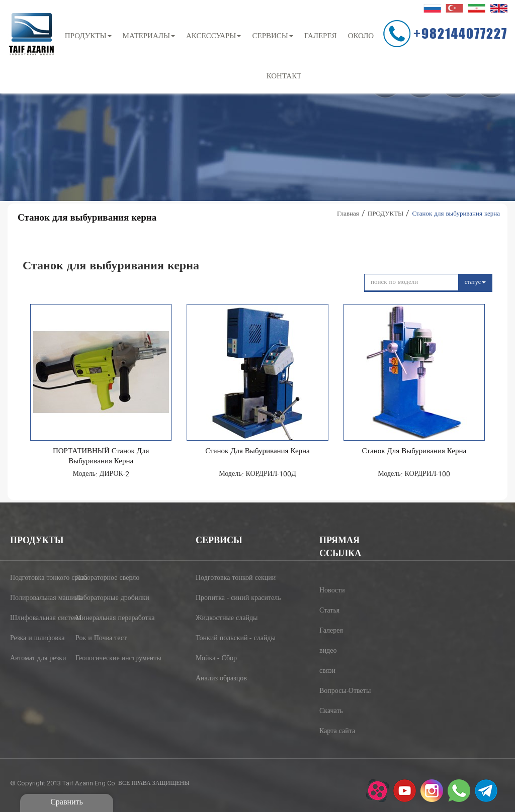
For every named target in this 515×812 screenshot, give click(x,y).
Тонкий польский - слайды (227, 639)
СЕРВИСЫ (272, 36)
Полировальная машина (39, 598)
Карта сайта (337, 732)
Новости (332, 591)
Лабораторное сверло (105, 578)
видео (328, 651)
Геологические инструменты (105, 659)
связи (327, 671)
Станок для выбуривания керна (257, 452)
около (361, 36)
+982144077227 (460, 33)
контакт (284, 77)
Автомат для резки (38, 659)
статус (475, 282)
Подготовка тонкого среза (39, 578)
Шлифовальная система (39, 619)
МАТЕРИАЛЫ (149, 36)
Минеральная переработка (105, 619)
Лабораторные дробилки (105, 598)
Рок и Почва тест (101, 639)
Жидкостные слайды (227, 619)
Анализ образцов (221, 679)
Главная (348, 214)
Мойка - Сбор (216, 659)
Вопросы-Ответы (345, 691)
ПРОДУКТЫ (88, 36)
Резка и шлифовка (37, 639)
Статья (329, 611)
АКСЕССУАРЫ (213, 36)
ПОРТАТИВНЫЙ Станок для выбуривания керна (101, 457)
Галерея (331, 631)
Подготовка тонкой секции (227, 578)
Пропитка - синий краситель (227, 598)
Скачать (331, 712)
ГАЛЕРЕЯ (321, 36)
